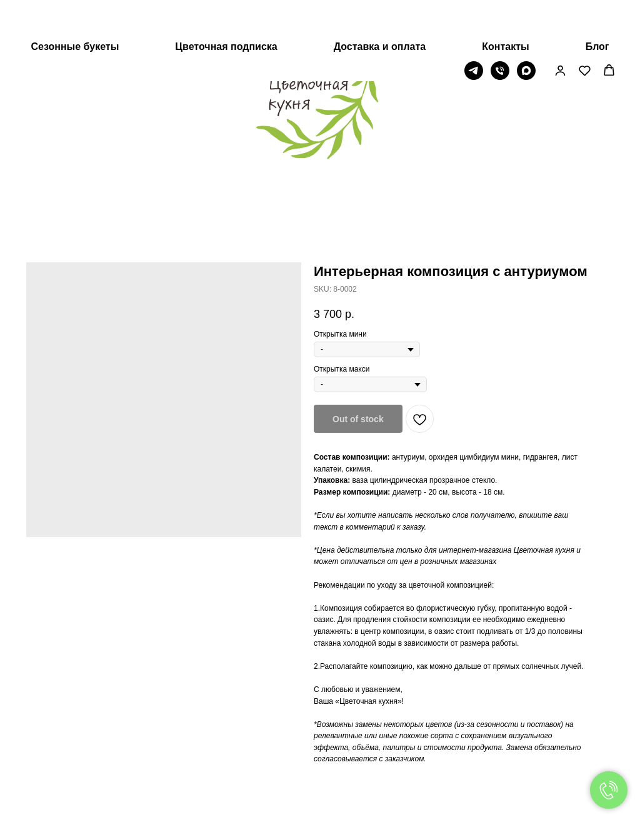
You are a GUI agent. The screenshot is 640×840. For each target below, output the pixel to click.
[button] (560, 30)
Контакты (505, 7)
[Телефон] (500, 31)
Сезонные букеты (75, 7)
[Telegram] (474, 31)
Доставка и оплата (380, 7)
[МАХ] (526, 31)
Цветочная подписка (226, 7)
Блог (597, 7)
